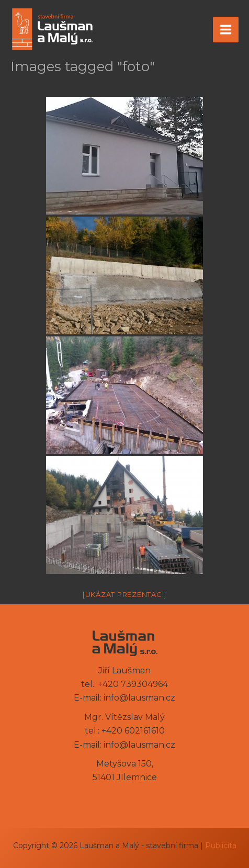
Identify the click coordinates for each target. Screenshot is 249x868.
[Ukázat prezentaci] (124, 594)
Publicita (221, 846)
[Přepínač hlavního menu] (226, 30)
